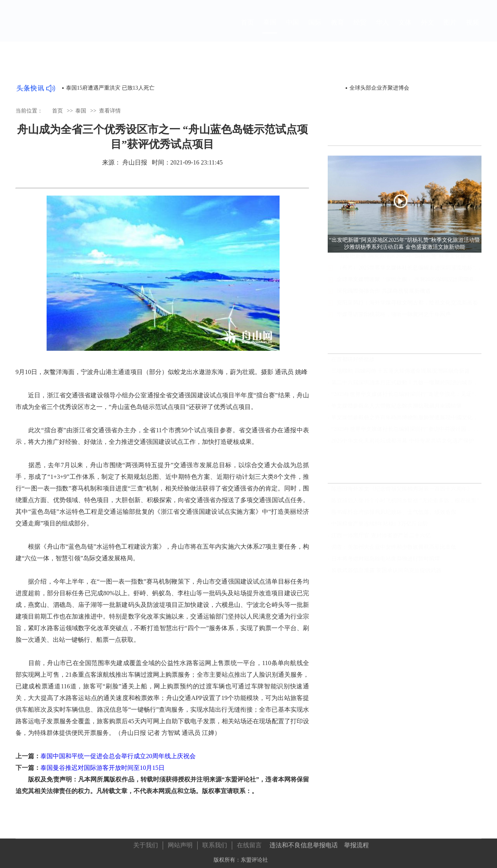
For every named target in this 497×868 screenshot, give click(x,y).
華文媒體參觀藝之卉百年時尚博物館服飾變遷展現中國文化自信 (406, 421)
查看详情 (110, 110)
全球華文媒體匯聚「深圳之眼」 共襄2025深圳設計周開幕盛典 (409, 287)
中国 (292, 30)
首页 (247, 30)
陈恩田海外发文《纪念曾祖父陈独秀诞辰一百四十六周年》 (402, 493)
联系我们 (215, 843)
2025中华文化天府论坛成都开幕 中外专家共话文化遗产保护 (403, 444)
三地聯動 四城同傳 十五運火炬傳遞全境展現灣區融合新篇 (401, 375)
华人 (382, 30)
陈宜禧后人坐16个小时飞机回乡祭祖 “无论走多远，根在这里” (405, 504)
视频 (473, 30)
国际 (315, 30)
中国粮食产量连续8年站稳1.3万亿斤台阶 (380, 528)
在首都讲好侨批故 (353, 363)
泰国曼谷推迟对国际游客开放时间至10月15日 (103, 768)
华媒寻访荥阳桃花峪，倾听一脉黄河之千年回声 (394, 321)
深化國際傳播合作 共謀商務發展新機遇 (384, 298)
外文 (427, 30)
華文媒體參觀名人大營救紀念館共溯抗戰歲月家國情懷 (396, 410)
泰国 (270, 29)
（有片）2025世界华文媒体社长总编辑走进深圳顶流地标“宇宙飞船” (409, 275)
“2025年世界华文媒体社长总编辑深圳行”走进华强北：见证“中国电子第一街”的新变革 (406, 398)
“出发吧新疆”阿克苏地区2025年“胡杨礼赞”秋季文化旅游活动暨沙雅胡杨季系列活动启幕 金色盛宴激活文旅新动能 (409, 263)
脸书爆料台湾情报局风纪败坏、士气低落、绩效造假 (394, 516)
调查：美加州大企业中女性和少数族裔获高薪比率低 (394, 551)
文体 (405, 30)
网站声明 (180, 843)
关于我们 (146, 843)
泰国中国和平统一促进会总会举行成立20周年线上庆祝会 (118, 756)
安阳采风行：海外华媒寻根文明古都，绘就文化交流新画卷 (407, 310)
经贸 (360, 30)
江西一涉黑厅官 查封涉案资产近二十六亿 (381, 539)
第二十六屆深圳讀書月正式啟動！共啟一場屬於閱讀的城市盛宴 (406, 386)
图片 (450, 30)
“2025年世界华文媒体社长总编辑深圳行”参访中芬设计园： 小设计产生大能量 (406, 433)
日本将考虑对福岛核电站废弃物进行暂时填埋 (386, 562)
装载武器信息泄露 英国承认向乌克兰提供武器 (386, 574)
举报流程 (356, 843)
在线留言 (249, 843)
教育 (337, 30)
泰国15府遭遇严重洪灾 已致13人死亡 (110, 88)
